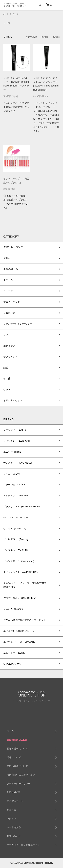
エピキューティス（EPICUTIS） (21, 642)
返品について (14, 757)
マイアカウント (15, 801)
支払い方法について (17, 766)
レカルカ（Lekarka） (15, 609)
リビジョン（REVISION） (17, 441)
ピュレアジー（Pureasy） (17, 539)
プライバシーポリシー (18, 784)
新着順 (56, 37)
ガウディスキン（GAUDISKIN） (20, 598)
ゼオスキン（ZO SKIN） (16, 550)
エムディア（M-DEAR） (16, 495)
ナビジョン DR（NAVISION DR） (21, 572)
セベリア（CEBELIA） (15, 528)
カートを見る (14, 827)
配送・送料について (17, 749)
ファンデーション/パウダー (18, 324)
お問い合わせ (14, 836)
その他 (7, 378)
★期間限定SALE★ (17, 740)
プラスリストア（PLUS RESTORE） (23, 506)
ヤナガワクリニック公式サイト (23, 845)
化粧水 (7, 258)
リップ (16, 14)
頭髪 (6, 368)
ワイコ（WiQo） (12, 474)
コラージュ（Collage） (16, 485)
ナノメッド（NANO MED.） (18, 463)
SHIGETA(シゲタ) (13, 664)
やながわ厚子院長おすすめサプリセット (25, 620)
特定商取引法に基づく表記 (21, 775)
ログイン (11, 819)
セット (7, 389)
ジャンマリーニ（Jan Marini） (19, 561)
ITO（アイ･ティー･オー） (17, 517)
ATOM (17, 792)
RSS (9, 792)
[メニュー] (58, 5)
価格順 (45, 37)
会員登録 (11, 810)
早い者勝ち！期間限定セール (19, 631)
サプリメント (10, 357)
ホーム (6, 14)
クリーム (8, 280)
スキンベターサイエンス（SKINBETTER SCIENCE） (25, 585)
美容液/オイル (11, 269)
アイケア (8, 291)
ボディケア (9, 346)
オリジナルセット (13, 400)
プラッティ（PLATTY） (16, 430)
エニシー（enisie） (14, 452)
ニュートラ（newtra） (15, 653)
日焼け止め (9, 313)
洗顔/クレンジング (13, 247)
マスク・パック (12, 302)
